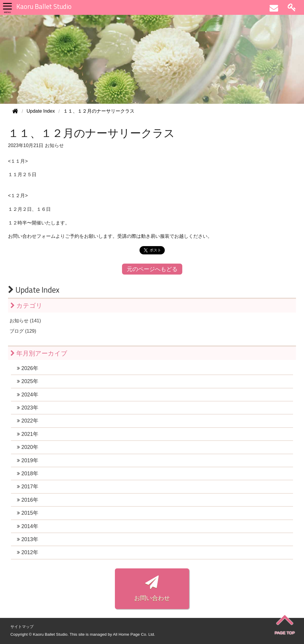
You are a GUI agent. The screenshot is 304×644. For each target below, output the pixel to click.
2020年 (28, 447)
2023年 (28, 408)
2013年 (28, 539)
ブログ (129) (23, 331)
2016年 (28, 500)
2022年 (28, 421)
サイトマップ (22, 627)
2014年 (28, 526)
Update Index (34, 290)
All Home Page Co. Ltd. (134, 634)
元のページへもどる (152, 269)
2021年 (28, 434)
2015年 (28, 513)
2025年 (28, 381)
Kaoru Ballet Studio (44, 7)
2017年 (28, 487)
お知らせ (54, 145)
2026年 (28, 368)
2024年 (28, 395)
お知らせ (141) (25, 321)
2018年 (28, 474)
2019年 (28, 460)
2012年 (28, 552)
